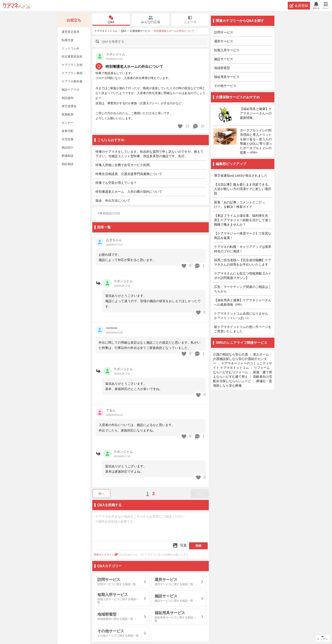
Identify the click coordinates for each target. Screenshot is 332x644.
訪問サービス (224, 32)
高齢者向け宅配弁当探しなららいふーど (243, 379)
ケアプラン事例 (72, 73)
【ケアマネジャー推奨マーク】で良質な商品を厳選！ (243, 236)
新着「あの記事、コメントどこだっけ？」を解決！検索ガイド (239, 204)
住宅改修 (68, 139)
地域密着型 (222, 68)
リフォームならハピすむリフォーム (241, 370)
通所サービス (224, 41)
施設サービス (224, 59)
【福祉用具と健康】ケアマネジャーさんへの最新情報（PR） (243, 302)
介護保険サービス (140, 31)
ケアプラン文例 (72, 65)
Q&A (111, 20)
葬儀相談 (68, 156)
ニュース (190, 20)
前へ (101, 494)
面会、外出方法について (113, 201)
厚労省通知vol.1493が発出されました (241, 176)
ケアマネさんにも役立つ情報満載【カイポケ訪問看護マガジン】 (243, 276)
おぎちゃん (114, 240)
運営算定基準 (71, 32)
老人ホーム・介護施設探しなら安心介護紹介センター (243, 359)
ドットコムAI (70, 48)
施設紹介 (68, 147)
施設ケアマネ (71, 90)
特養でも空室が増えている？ (116, 183)
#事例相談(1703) (109, 213)
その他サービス (225, 86)
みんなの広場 (151, 20)
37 (199, 126)
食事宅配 (68, 131)
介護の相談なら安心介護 (230, 354)
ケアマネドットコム (17, 6)
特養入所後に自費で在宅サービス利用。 (124, 165)
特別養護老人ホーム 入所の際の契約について (129, 192)
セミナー (68, 123)
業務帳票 (68, 114)
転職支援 (68, 40)
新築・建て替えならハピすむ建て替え (243, 374)
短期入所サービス (227, 50)
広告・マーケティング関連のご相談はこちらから (243, 289)
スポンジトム (116, 54)
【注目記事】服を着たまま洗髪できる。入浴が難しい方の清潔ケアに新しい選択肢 (243, 189)
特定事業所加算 (72, 57)
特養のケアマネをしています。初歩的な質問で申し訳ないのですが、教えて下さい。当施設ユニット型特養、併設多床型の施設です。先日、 (149, 154)
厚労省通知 (69, 106)
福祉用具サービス (227, 77)
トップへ (322, 639)
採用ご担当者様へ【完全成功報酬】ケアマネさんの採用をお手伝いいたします (243, 262)
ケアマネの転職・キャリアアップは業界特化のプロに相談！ (243, 249)
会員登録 (299, 6)
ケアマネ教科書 (72, 81)
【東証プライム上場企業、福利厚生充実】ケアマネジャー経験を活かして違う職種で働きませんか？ (243, 220)
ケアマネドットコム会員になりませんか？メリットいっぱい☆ (241, 316)
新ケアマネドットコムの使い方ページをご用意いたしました (243, 329)
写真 (179, 545)
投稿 (198, 546)
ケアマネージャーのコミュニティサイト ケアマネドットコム (243, 365)
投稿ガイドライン (106, 555)
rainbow (112, 328)
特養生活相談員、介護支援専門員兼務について (129, 174)
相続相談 (68, 164)
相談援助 (68, 98)
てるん (111, 410)
